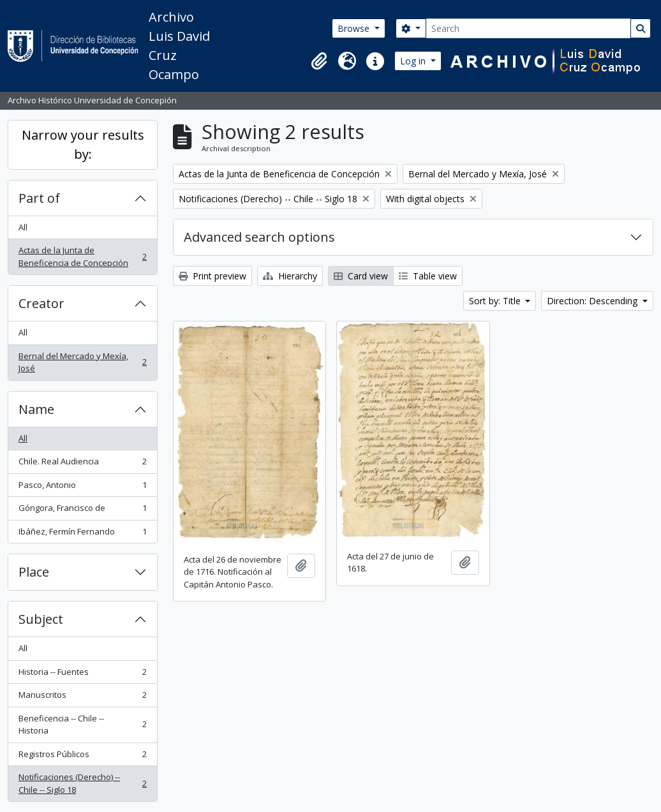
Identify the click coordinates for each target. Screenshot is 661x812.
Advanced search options (259, 237)
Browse (355, 28)
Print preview (212, 276)
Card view (361, 276)
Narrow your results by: (83, 144)
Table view (428, 276)
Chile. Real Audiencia (82, 464)
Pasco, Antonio (82, 488)
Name (36, 409)
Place (34, 572)
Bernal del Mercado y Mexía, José (82, 362)
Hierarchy (290, 276)
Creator (41, 303)
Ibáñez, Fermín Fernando (82, 534)
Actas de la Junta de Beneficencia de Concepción (82, 256)
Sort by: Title (496, 301)
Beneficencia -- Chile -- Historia (82, 725)
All (23, 227)
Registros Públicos (82, 757)
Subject (41, 619)
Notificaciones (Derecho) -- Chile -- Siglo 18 (82, 783)
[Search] (528, 28)
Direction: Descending (593, 301)
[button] (319, 61)
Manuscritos (82, 698)
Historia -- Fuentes (82, 675)
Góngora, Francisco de (82, 511)
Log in (414, 61)
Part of (39, 198)
